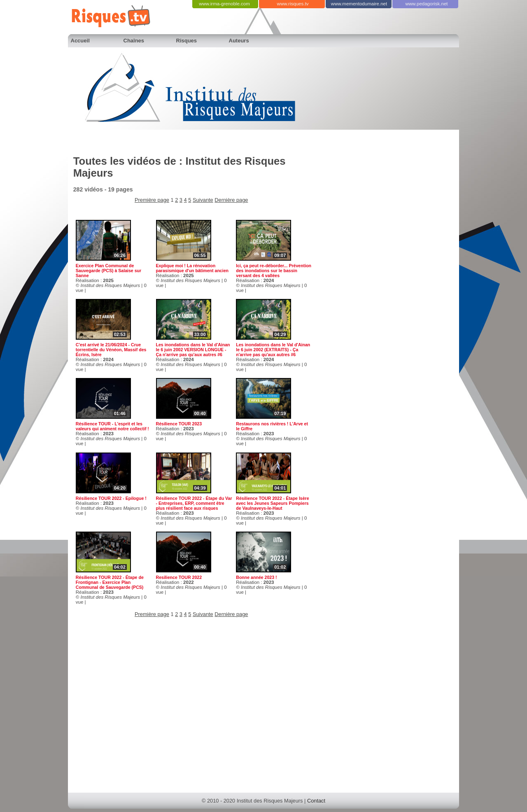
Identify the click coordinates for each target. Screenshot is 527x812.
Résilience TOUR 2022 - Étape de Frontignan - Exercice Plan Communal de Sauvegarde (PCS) (110, 582)
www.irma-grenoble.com (224, 4)
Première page (152, 200)
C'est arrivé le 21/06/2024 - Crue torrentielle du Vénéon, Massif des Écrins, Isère (111, 350)
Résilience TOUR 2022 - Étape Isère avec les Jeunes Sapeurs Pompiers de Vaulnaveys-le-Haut (272, 503)
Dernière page (231, 200)
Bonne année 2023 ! (256, 577)
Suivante (203, 200)
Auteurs (239, 41)
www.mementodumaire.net (359, 4)
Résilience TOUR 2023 (179, 424)
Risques (187, 41)
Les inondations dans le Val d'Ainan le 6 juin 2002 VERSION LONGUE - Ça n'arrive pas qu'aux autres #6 (193, 350)
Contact (316, 801)
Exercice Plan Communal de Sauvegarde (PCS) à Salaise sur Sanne (108, 271)
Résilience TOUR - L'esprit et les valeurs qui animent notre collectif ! (112, 426)
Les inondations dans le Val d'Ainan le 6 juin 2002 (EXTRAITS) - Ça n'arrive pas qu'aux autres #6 (273, 350)
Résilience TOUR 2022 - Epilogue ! (111, 498)
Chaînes (134, 41)
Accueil (80, 41)
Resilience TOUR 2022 (179, 577)
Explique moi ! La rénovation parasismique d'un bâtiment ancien (192, 268)
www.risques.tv (293, 4)
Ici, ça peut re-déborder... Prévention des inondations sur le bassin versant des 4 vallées (274, 271)
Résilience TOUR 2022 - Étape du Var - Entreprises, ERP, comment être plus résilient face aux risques (194, 503)
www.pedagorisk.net (426, 4)
